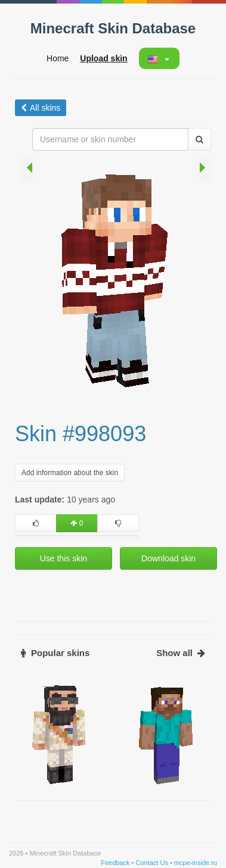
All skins (41, 108)
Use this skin (64, 558)
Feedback (115, 863)
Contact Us (151, 863)
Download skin (168, 558)
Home (58, 58)
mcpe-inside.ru (196, 863)
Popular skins (55, 653)
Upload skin (103, 58)
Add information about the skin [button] (70, 473)
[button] (159, 58)
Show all (181, 653)
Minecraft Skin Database (113, 28)
